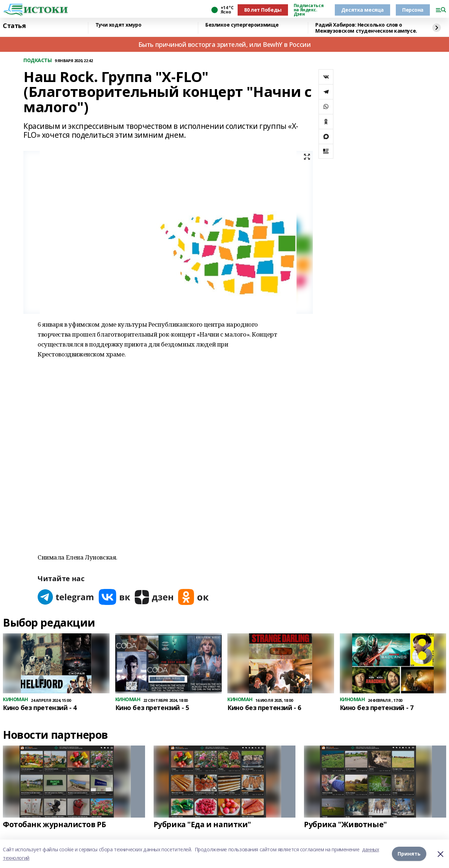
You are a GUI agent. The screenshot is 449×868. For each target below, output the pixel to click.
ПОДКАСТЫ (38, 61)
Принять (409, 854)
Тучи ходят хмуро (118, 25)
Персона (413, 10)
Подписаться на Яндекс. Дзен (309, 10)
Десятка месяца (362, 10)
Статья (14, 26)
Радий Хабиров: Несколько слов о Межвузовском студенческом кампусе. (366, 28)
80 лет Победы (263, 10)
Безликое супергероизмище (242, 25)
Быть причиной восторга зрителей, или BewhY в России (225, 44)
